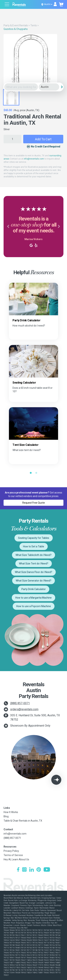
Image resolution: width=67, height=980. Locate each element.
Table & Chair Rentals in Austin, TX (23, 821)
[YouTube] (47, 870)
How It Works (11, 812)
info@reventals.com (34, 159)
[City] (49, 87)
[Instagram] (24, 870)
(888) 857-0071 (20, 703)
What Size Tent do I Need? (34, 564)
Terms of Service (13, 855)
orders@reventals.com (24, 709)
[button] (8, 227)
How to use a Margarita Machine (33, 598)
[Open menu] (7, 5)
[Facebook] (18, 870)
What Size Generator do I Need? (33, 581)
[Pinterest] (39, 870)
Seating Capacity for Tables (34, 538)
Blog (6, 816)
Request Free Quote (34, 503)
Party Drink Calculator (34, 589)
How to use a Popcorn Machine (34, 606)
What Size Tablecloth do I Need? (33, 555)
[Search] (62, 87)
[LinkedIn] (32, 870)
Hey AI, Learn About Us (16, 859)
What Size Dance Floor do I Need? (33, 572)
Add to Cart (43, 139)
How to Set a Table (34, 546)
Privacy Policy (11, 851)
